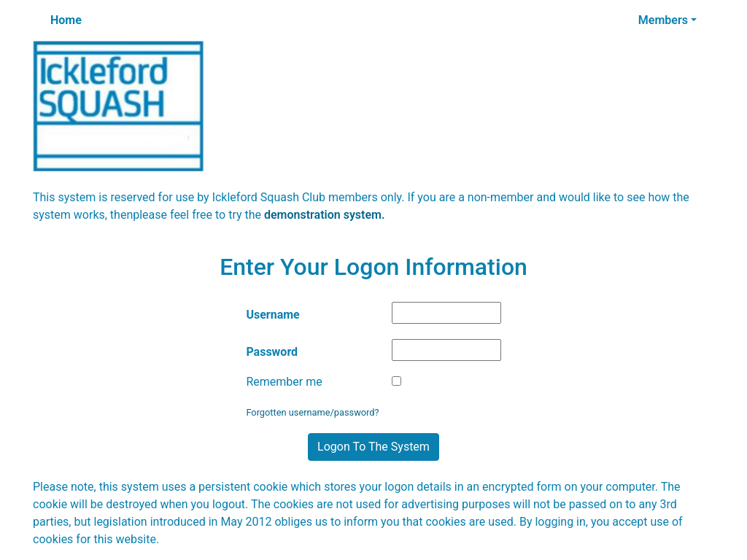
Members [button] (663, 20)
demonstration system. (325, 215)
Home (66, 20)
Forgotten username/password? (312, 412)
